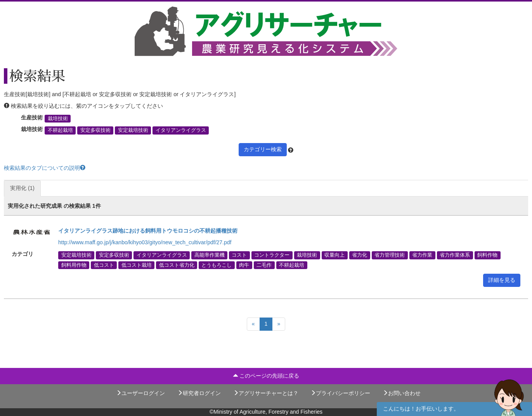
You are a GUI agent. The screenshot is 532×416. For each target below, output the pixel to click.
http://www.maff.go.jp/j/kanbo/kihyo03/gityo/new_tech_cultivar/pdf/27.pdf (145, 242)
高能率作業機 (210, 255)
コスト (239, 255)
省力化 (360, 255)
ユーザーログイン (140, 393)
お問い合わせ (402, 393)
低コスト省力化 (177, 265)
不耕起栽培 (60, 130)
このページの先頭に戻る (266, 376)
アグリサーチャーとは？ (266, 393)
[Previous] (253, 324)
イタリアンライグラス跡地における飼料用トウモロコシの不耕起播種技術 (148, 231)
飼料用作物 (74, 265)
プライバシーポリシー (340, 393)
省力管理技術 (390, 255)
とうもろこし (217, 265)
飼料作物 (487, 255)
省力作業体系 (455, 255)
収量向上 (334, 255)
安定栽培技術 (133, 130)
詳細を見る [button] (502, 280)
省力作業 (422, 255)
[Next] (279, 324)
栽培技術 (58, 119)
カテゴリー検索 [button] (263, 149)
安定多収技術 (95, 130)
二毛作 (264, 265)
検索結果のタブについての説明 (45, 168)
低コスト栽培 (137, 265)
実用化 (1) (22, 188)
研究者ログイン (199, 393)
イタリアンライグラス (181, 130)
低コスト (104, 265)
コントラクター (272, 255)
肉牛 (244, 265)
